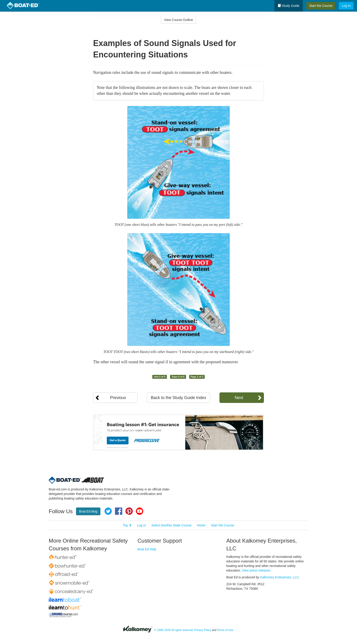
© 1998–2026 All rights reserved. (174, 630)
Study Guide (289, 6)
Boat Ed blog (88, 511)
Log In (346, 6)
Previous (118, 398)
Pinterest (129, 511)
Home (201, 525)
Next (239, 398)
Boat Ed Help (147, 549)
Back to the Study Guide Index (178, 398)
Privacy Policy (203, 630)
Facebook (119, 511)
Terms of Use (225, 630)
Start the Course (321, 6)
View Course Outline (178, 20)
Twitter (108, 511)
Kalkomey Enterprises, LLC (280, 577)
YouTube (140, 511)
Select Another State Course (172, 525)
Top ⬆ (127, 525)
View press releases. (257, 570)
